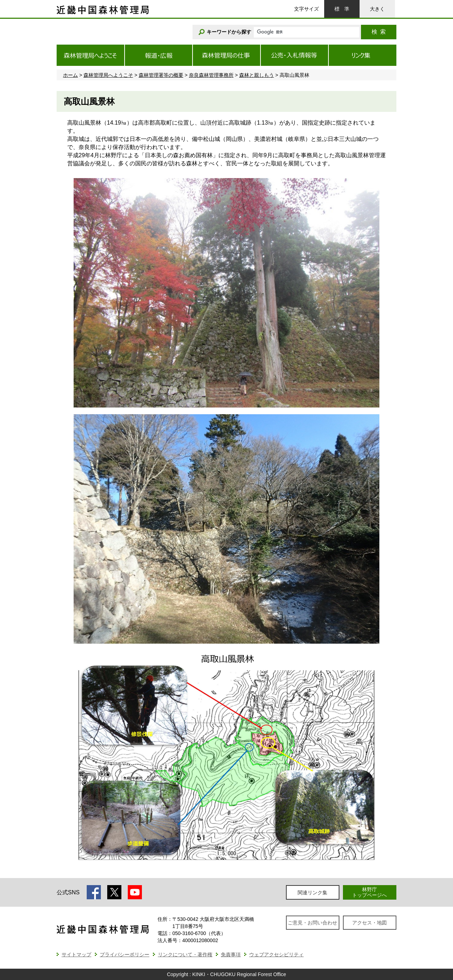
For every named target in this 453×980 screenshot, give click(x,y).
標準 (342, 9)
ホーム (70, 75)
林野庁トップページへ (369, 892)
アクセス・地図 (369, 923)
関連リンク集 (312, 893)
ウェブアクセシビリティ (276, 955)
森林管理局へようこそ (108, 75)
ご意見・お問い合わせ (312, 923)
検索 (379, 32)
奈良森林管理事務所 (211, 75)
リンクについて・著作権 (185, 955)
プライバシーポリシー (125, 955)
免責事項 (231, 955)
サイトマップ (76, 955)
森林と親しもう (257, 75)
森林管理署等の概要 (161, 75)
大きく (377, 9)
